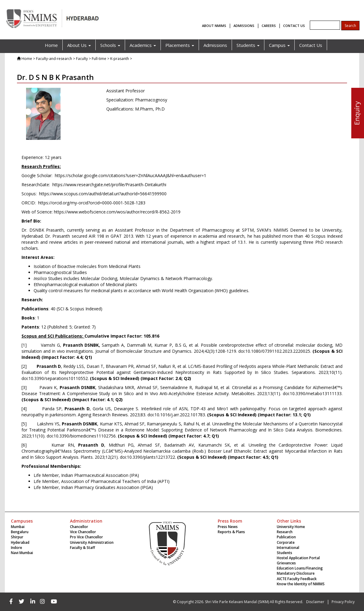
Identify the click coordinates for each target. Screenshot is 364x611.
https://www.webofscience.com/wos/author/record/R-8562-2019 (117, 212)
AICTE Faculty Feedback (297, 579)
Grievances (286, 563)
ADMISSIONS (244, 26)
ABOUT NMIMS (214, 26)
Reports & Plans (231, 532)
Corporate (286, 542)
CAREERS (269, 26)
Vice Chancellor (83, 532)
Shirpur (17, 537)
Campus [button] (279, 45)
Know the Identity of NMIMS (301, 584)
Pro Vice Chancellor (86, 537)
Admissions (215, 45)
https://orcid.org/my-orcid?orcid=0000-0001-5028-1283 (92, 203)
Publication (286, 537)
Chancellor (79, 527)
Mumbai (18, 527)
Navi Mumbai (22, 553)
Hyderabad (20, 542)
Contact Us (311, 45)
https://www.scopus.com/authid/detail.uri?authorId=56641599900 (103, 194)
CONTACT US (294, 26)
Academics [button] (143, 45)
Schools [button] (110, 45)
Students (285, 553)
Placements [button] (180, 45)
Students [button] (248, 45)
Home (51, 45)
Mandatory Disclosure (296, 573)
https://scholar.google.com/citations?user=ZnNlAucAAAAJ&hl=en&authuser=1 (131, 175)
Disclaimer (315, 602)
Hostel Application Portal (298, 558)
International (288, 548)
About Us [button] (79, 45)
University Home (291, 527)
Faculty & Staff (83, 548)
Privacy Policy (343, 602)
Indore (17, 548)
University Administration (92, 542)
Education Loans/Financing (300, 568)
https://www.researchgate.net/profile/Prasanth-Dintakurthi (109, 185)
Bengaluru (20, 532)
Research (285, 532)
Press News (228, 527)
